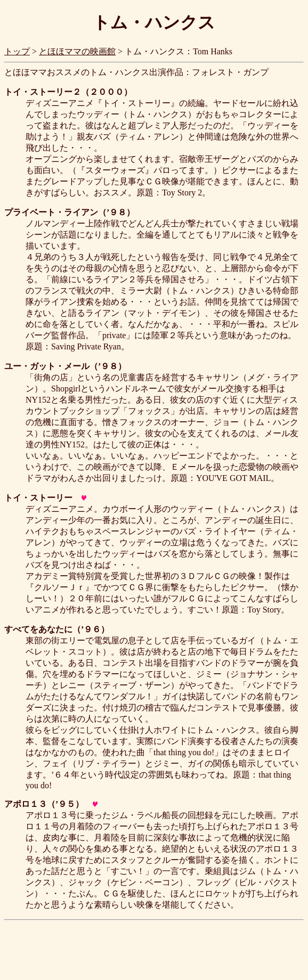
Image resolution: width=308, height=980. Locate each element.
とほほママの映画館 (77, 51)
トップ (17, 51)
